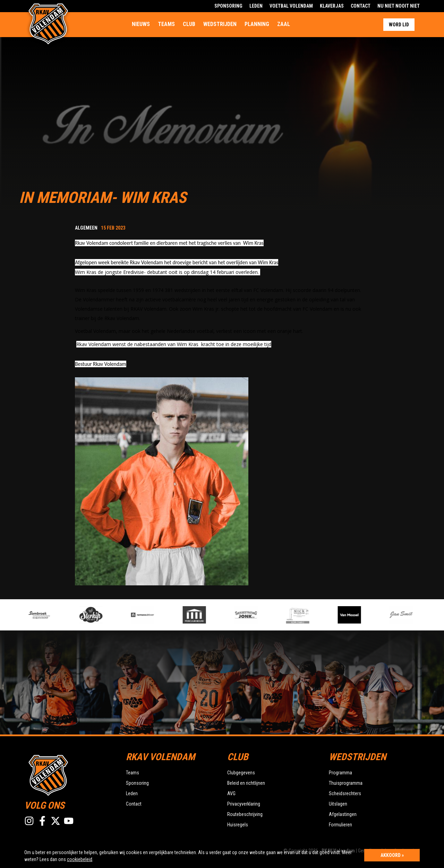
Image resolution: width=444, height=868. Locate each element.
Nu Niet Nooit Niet (399, 6)
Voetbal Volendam (291, 6)
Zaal (284, 24)
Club (189, 24)
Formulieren (340, 825)
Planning (257, 24)
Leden (256, 6)
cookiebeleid (80, 859)
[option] (155, 615)
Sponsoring (228, 6)
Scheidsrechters (345, 793)
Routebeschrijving (245, 814)
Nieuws (141, 24)
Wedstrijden (220, 24)
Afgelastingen (343, 814)
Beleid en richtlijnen (246, 783)
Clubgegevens (241, 773)
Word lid (399, 25)
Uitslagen (338, 804)
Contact (361, 6)
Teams (166, 24)
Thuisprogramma (346, 783)
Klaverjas (332, 6)
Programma (340, 773)
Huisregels (238, 825)
